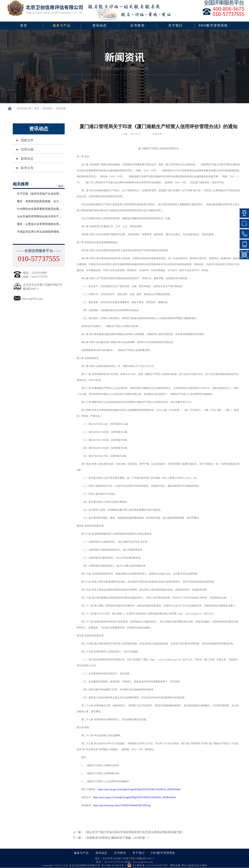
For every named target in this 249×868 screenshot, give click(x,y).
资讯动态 (47, 108)
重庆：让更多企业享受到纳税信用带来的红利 (45, 224)
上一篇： (128, 832)
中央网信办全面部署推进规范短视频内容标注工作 (48, 209)
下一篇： (112, 838)
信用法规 (61, 108)
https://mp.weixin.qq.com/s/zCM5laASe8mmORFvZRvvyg (122, 805)
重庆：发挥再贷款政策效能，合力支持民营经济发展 (49, 201)
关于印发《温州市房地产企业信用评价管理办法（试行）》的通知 (57, 194)
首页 (24, 25)
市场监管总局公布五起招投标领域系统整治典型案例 (49, 232)
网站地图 (175, 865)
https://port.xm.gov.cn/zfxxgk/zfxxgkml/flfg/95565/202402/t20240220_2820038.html (139, 789)
